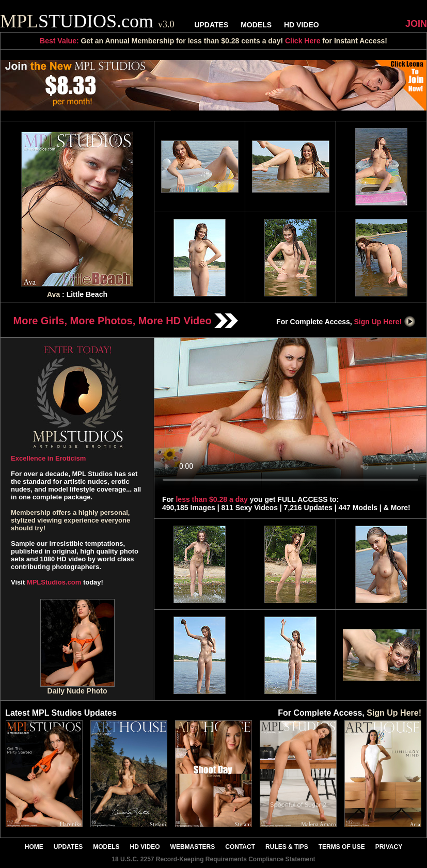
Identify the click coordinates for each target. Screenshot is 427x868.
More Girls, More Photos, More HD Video (126, 321)
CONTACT (240, 847)
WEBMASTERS (193, 847)
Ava (53, 294)
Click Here (303, 41)
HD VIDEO (302, 25)
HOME (34, 847)
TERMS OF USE (342, 847)
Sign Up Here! (385, 322)
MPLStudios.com (54, 582)
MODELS (256, 25)
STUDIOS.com (87, 21)
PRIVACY (389, 847)
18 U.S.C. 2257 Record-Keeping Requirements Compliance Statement (213, 859)
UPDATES (211, 25)
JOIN (416, 24)
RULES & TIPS (287, 847)
